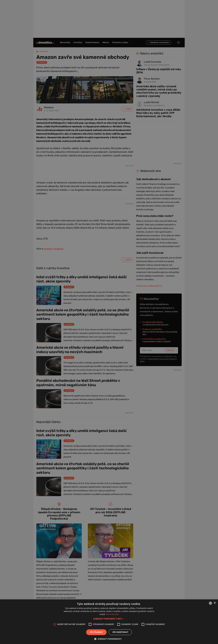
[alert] (109, 322)
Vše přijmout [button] (96, 632)
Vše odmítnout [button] (120, 632)
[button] (109, 619)
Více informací (112, 614)
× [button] (215, 603)
